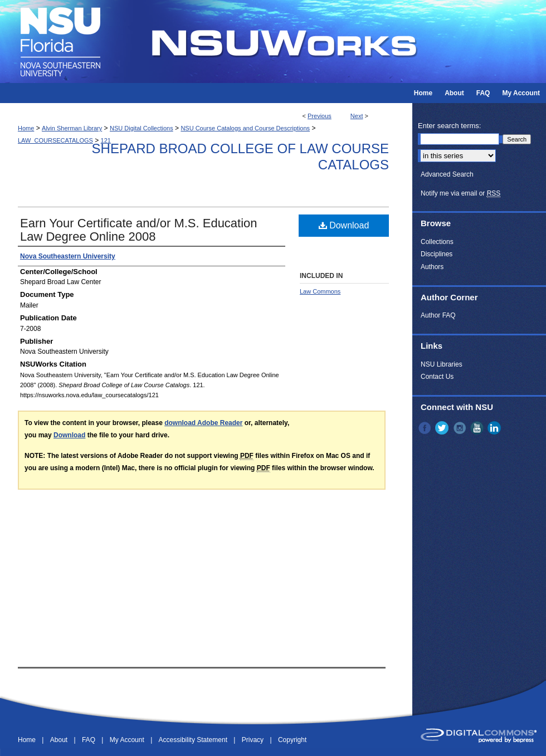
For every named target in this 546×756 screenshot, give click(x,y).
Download (344, 225)
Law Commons (320, 291)
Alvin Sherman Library (72, 128)
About (60, 740)
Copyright (292, 740)
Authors (432, 267)
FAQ (89, 740)
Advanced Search (447, 174)
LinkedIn (495, 428)
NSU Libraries (442, 364)
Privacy (254, 740)
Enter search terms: (449, 126)
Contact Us (437, 377)
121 (106, 140)
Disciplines (437, 254)
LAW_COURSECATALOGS (55, 140)
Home (26, 128)
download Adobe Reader (203, 423)
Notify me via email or (460, 193)
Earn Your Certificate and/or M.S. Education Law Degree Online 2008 (139, 230)
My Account (128, 740)
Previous (320, 116)
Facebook (426, 428)
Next (357, 116)
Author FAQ (438, 315)
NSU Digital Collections (142, 128)
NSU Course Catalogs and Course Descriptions (245, 128)
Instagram (461, 428)
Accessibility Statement (194, 740)
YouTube (478, 428)
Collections (437, 242)
